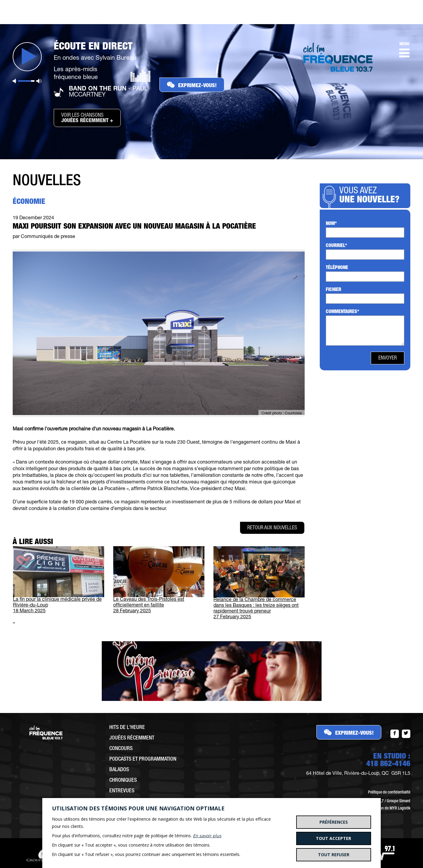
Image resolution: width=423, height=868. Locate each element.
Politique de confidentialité (389, 793)
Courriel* (336, 246)
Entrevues (122, 791)
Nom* (331, 224)
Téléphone (337, 268)
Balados (119, 770)
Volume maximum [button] (39, 81)
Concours (121, 749)
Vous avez (371, 196)
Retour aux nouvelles (272, 528)
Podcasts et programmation (143, 759)
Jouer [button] (27, 57)
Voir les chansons (87, 118)
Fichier (333, 290)
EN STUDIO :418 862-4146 (388, 761)
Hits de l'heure (127, 728)
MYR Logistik (400, 809)
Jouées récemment (132, 738)
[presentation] (13, 623)
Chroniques (123, 781)
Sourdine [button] (14, 81)
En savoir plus (207, 836)
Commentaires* (343, 312)
